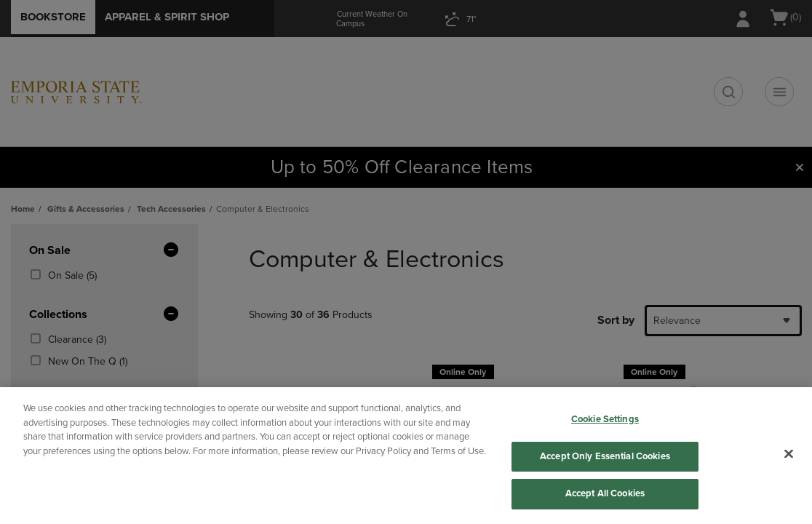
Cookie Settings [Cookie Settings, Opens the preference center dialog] (605, 419)
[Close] (789, 454)
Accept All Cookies (605, 493)
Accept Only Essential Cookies (605, 456)
